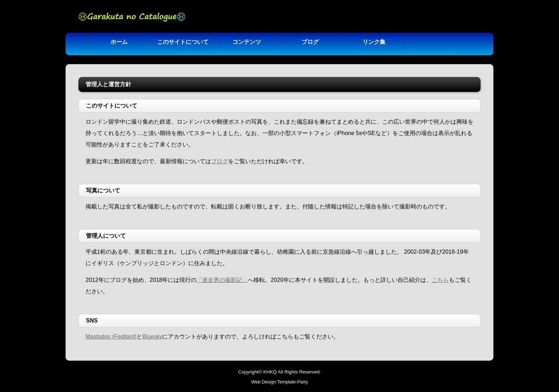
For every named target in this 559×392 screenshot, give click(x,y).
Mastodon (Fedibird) (111, 337)
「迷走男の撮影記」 (222, 280)
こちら (440, 280)
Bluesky (152, 337)
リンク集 (374, 42)
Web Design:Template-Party (279, 382)
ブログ (310, 42)
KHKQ (270, 372)
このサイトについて (183, 42)
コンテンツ (247, 42)
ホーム (119, 42)
